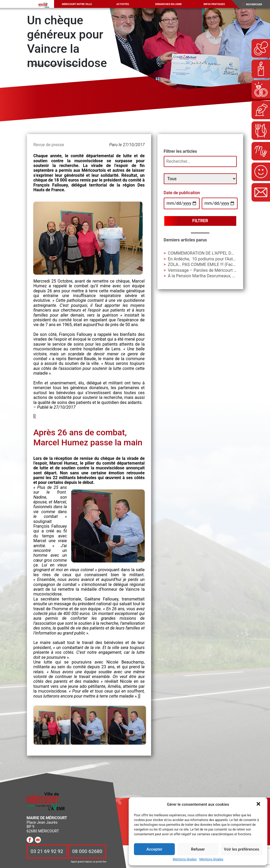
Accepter (154, 849)
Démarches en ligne (168, 4)
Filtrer (200, 221)
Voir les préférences (242, 849)
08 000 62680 (87, 852)
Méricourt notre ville (77, 4)
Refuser (198, 849)
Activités (122, 4)
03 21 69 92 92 (47, 852)
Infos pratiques (214, 4)
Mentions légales (185, 859)
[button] (259, 804)
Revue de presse (49, 145)
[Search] (256, 4)
